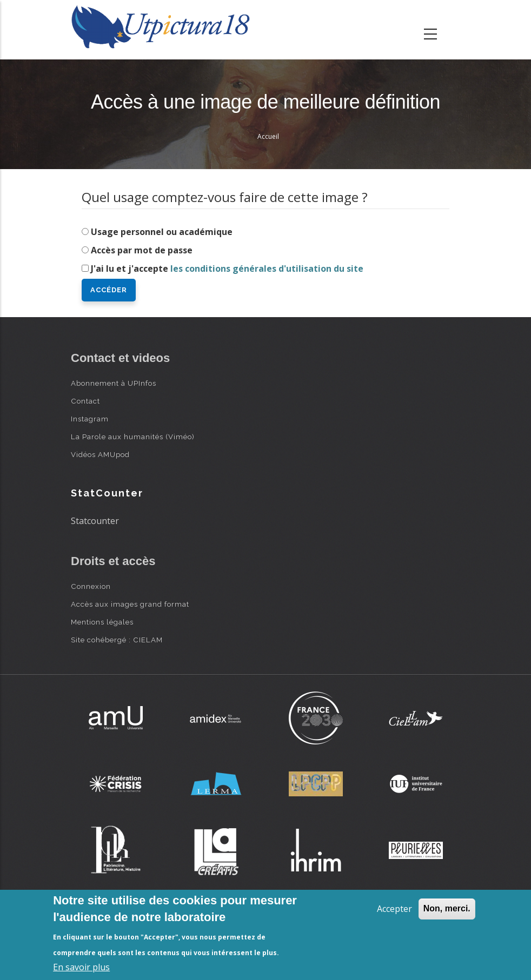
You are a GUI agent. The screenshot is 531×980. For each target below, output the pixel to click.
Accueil (268, 136)
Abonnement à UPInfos (114, 383)
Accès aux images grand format (130, 604)
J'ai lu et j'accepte (227, 269)
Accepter (394, 909)
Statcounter (95, 521)
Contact (85, 401)
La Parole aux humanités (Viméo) (133, 437)
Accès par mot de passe (142, 250)
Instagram (90, 419)
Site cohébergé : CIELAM (117, 640)
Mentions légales (102, 622)
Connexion (91, 586)
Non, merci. (447, 908)
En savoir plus (81, 967)
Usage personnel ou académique (162, 232)
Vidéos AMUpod (100, 454)
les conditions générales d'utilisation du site (267, 269)
